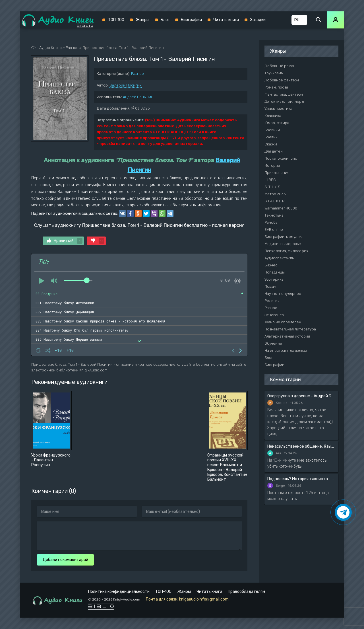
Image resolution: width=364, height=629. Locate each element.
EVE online (274, 230)
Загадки (258, 20)
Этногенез (274, 315)
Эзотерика (274, 279)
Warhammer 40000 (281, 208)
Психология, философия (286, 251)
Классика (273, 116)
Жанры (142, 20)
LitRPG (270, 180)
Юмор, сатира (277, 123)
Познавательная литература (290, 329)
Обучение (273, 343)
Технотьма (274, 215)
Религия (272, 301)
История (272, 166)
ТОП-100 (116, 20)
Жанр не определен (283, 322)
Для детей (274, 151)
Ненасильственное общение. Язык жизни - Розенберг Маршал (301, 446)
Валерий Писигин (126, 85)
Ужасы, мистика (278, 109)
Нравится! (65, 241)
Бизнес (271, 265)
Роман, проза (276, 87)
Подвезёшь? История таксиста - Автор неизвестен (301, 479)
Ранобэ (271, 222)
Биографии (191, 20)
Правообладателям (246, 592)
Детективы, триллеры (284, 101)
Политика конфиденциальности (119, 592)
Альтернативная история (287, 336)
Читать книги (226, 20)
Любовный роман (280, 66)
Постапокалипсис (281, 158)
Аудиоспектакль (279, 258)
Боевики (272, 130)
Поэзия (271, 286)
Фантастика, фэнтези (284, 94)
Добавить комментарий (65, 560)
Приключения (277, 173)
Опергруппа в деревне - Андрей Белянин (301, 396)
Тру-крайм (274, 73)
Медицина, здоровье (283, 244)
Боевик (271, 137)
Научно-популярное (283, 294)
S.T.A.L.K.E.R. (275, 201)
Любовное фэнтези (282, 80)
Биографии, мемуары (283, 237)
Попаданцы (275, 272)
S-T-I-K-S (272, 187)
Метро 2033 (275, 194)
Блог (165, 20)
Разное (137, 74)
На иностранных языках (286, 351)
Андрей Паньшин (138, 97)
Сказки (271, 144)
